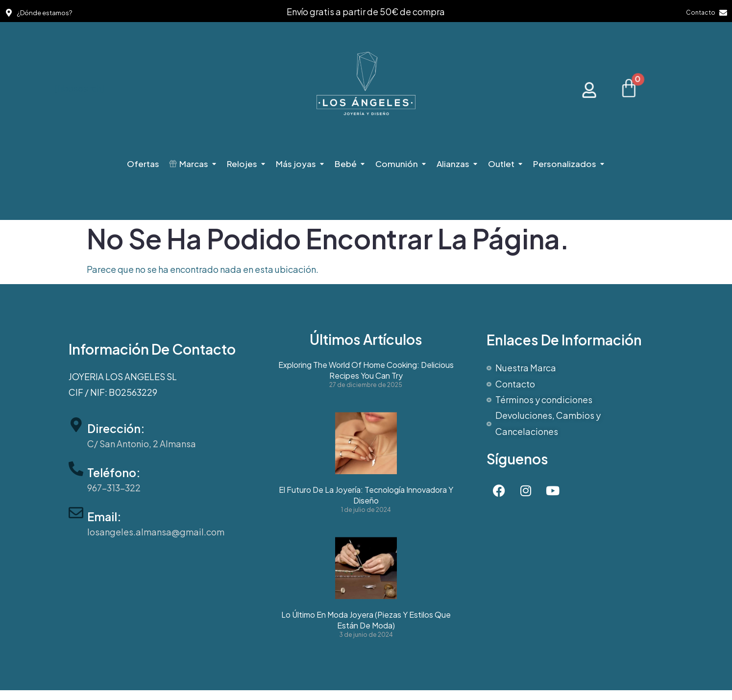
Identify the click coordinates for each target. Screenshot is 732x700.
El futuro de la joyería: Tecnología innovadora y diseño (366, 495)
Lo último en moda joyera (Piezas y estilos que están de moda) (366, 620)
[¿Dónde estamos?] (9, 13)
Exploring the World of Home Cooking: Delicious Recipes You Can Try (366, 370)
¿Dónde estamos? (44, 13)
